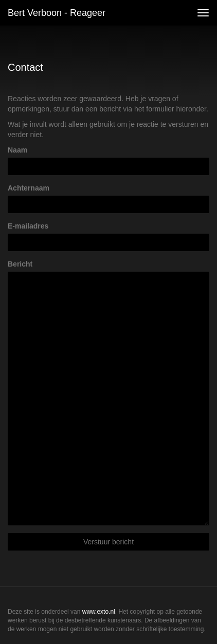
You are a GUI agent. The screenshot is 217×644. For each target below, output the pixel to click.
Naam (17, 150)
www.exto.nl (99, 612)
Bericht (20, 264)
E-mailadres (28, 226)
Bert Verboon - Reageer (57, 13)
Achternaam (29, 188)
